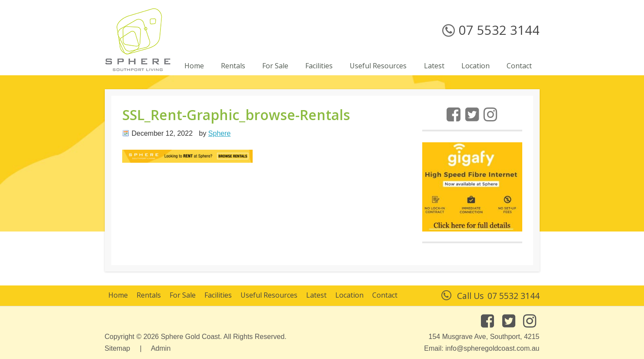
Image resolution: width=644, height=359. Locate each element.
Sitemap (118, 348)
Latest (316, 295)
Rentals (149, 295)
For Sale (183, 295)
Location (349, 295)
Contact (385, 295)
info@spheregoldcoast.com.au (492, 348)
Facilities (218, 295)
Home (118, 295)
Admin (161, 348)
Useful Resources (269, 295)
